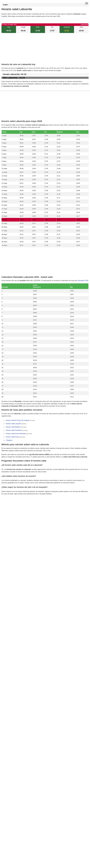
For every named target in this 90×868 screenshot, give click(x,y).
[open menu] (87, 3)
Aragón (5, 5)
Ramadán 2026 (83, 281)
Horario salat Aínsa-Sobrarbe (16, 434)
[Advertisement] (45, 50)
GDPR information (8, 504)
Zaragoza (9, 440)
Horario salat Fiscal (12, 437)
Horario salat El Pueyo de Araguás (18, 420)
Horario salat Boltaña (13, 427)
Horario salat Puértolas (14, 430)
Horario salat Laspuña (13, 424)
